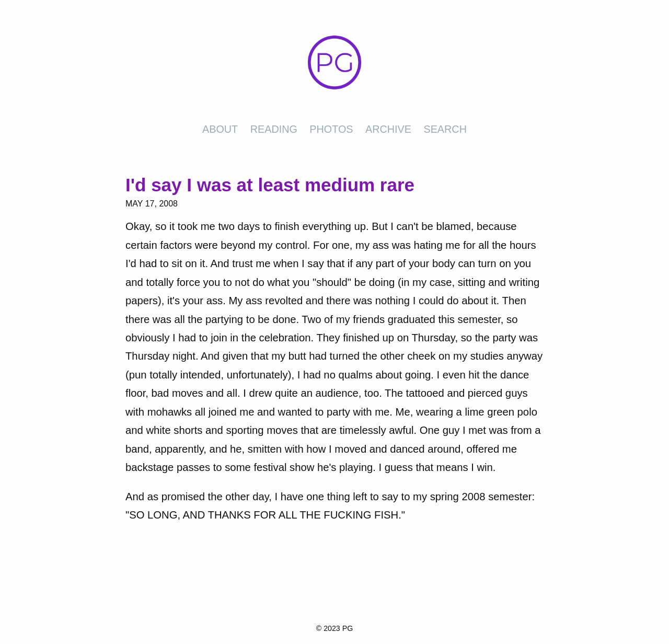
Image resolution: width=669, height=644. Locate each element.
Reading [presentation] (274, 129)
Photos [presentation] (331, 129)
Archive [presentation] (388, 129)
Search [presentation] (445, 129)
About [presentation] (220, 129)
